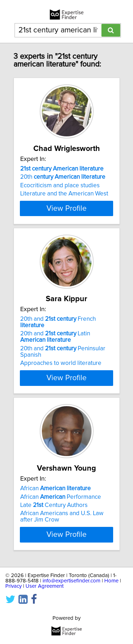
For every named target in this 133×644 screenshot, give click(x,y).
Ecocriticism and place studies (60, 185)
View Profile (66, 227)
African (56, 508)
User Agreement (45, 618)
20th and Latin (55, 356)
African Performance (61, 516)
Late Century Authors (54, 524)
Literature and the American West (64, 194)
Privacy (13, 618)
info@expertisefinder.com (71, 613)
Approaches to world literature (61, 382)
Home (111, 613)
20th (63, 177)
